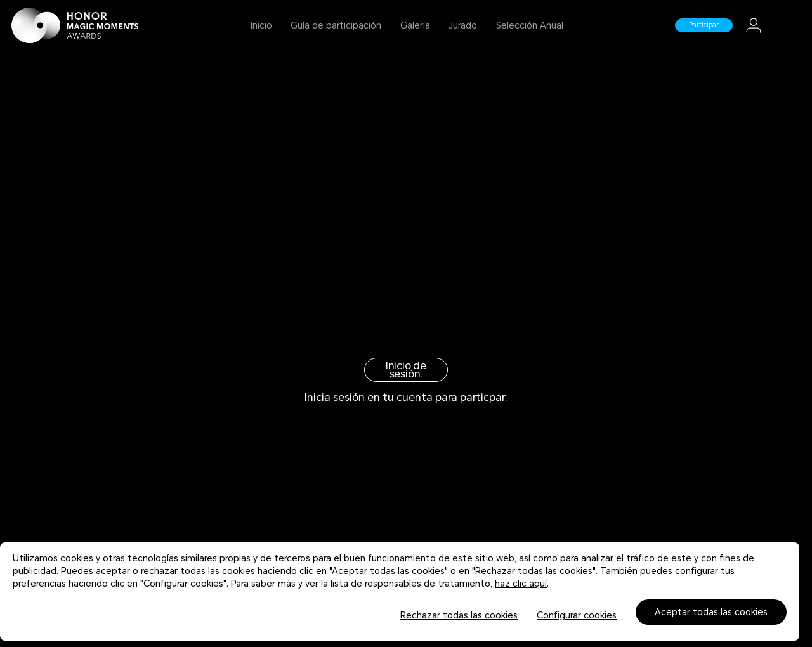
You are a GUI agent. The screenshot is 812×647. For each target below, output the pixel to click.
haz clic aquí (521, 584)
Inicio (261, 25)
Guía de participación (336, 25)
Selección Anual (530, 25)
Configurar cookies (577, 615)
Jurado (463, 25)
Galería (415, 25)
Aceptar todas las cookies (711, 612)
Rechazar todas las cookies (459, 615)
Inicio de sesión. (406, 370)
